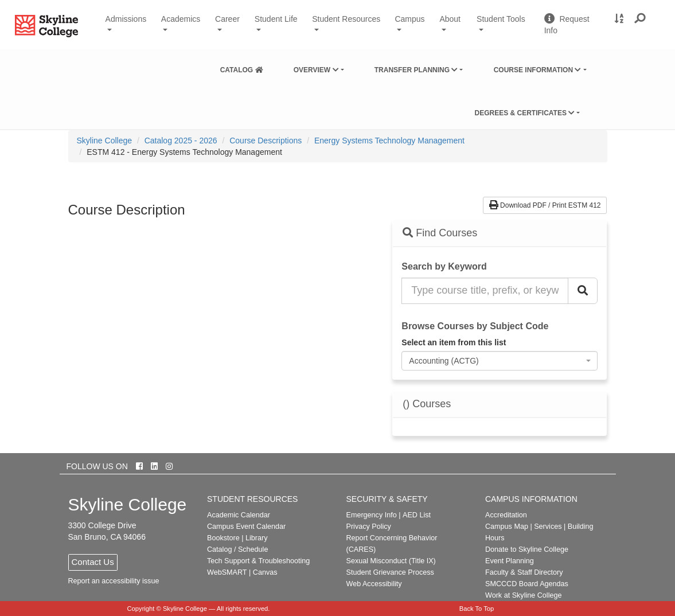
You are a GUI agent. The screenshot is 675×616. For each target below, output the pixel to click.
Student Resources (346, 19)
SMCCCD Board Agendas (527, 584)
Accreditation (506, 515)
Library (257, 538)
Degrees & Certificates (524, 113)
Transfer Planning (416, 70)
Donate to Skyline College (527, 549)
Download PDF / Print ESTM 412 (545, 205)
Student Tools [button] (506, 24)
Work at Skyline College (523, 595)
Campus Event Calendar (246, 527)
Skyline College (105, 141)
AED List (417, 515)
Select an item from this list (454, 342)
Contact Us (93, 562)
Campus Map (507, 527)
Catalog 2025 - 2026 (181, 141)
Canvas (265, 572)
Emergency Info (372, 515)
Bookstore (223, 538)
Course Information (538, 70)
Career (227, 19)
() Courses (427, 404)
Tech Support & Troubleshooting (258, 561)
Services (548, 527)
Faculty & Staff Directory (524, 572)
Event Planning (510, 561)
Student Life (276, 19)
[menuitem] (242, 68)
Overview (316, 70)
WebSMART (227, 572)
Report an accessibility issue (114, 581)
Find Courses (440, 233)
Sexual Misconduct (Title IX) (391, 561)
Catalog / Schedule (237, 549)
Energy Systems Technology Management (389, 141)
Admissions (126, 19)
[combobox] (500, 361)
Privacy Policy (369, 527)
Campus (409, 19)
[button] (640, 19)
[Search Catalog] (583, 291)
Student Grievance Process (390, 572)
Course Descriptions (266, 141)
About (450, 19)
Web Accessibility (374, 584)
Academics (181, 19)
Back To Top (477, 609)
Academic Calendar (239, 515)
